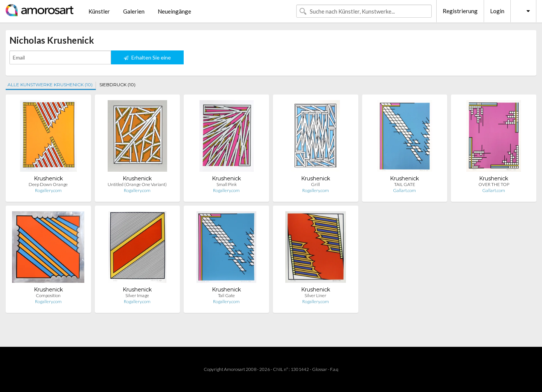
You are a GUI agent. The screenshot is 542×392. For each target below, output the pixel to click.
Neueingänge (174, 11)
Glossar (320, 369)
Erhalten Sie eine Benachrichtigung (147, 59)
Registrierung (460, 11)
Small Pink (227, 184)
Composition (48, 295)
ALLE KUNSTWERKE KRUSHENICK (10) (50, 85)
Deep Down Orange (48, 184)
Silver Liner (315, 295)
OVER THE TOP (494, 184)
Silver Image (137, 295)
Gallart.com (404, 190)
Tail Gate (226, 295)
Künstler (99, 11)
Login (497, 11)
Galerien (134, 11)
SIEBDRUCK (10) (117, 85)
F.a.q (334, 369)
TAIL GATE (405, 184)
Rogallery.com (48, 190)
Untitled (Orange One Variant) (137, 184)
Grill (315, 184)
